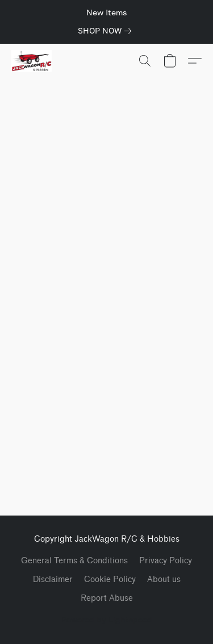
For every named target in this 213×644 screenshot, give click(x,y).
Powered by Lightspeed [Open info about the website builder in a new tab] (107, 619)
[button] (33, 61)
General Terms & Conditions (74, 561)
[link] (107, 31)
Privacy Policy (166, 561)
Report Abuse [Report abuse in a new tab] (107, 598)
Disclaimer (53, 579)
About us (164, 579)
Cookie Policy (110, 579)
